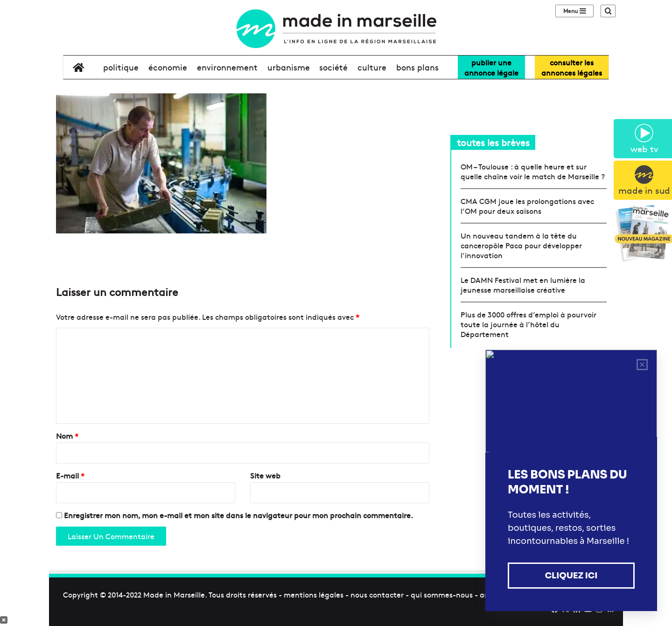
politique (121, 67)
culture (372, 67)
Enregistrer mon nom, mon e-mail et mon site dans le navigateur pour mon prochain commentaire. (238, 515)
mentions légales (314, 594)
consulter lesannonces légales (572, 67)
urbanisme (289, 67)
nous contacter (377, 594)
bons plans (417, 67)
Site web (265, 475)
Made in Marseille (174, 594)
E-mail (70, 475)
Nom (67, 436)
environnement (227, 67)
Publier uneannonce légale (491, 67)
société (333, 67)
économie (168, 67)
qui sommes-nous (442, 594)
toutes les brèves (493, 142)
